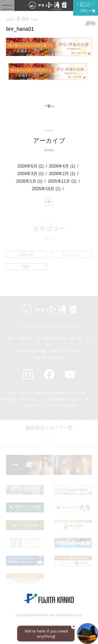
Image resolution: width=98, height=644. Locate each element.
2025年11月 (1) (62, 181)
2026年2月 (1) (62, 174)
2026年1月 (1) (29, 181)
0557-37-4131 (69, 351)
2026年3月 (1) (31, 174)
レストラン (72, 254)
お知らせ (26, 254)
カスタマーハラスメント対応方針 (49, 406)
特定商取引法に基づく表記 (71, 399)
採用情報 (8, 399)
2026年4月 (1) (62, 166)
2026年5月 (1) (31, 166)
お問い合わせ (19, 393)
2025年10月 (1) (46, 189)
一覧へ (49, 106)
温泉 (26, 267)
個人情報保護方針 (50, 393)
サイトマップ (32, 399)
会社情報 (78, 393)
